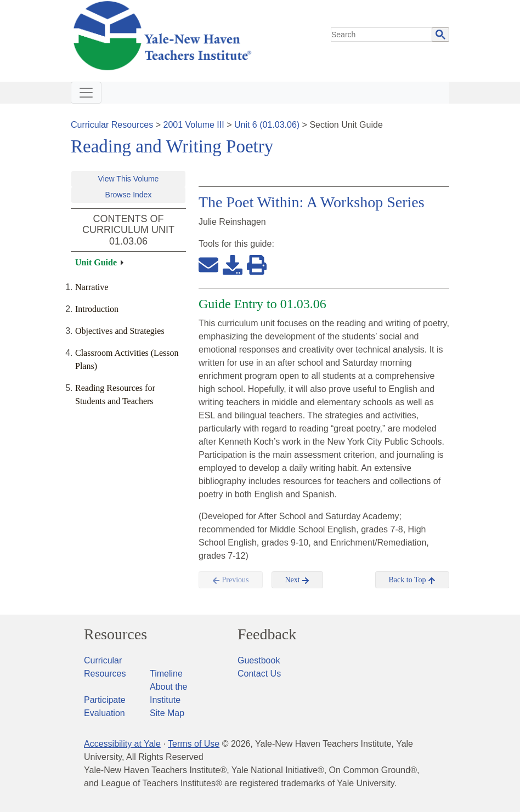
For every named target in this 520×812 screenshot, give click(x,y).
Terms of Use (194, 744)
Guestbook (259, 660)
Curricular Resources (112, 125)
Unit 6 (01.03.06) (267, 125)
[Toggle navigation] (86, 93)
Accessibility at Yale (122, 744)
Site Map (167, 713)
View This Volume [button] (129, 179)
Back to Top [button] (412, 580)
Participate (105, 700)
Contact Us (259, 674)
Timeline (166, 674)
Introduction (97, 309)
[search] (382, 35)
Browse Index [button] (129, 195)
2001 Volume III (194, 125)
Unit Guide (96, 262)
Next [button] (298, 580)
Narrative (92, 287)
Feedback (267, 634)
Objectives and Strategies (120, 331)
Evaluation (104, 713)
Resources (115, 634)
